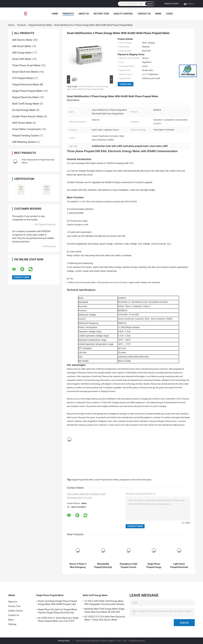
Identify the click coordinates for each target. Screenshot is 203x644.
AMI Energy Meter (22, 53)
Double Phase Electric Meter (28, 116)
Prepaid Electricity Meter (40, 25)
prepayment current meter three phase (135, 480)
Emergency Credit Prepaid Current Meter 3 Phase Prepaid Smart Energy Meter (129, 566)
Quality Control (123, 14)
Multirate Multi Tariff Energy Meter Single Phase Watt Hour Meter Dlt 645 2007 (104, 610)
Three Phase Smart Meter (26, 65)
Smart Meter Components (26, 129)
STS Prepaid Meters (23, 78)
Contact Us (144, 14)
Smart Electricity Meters (25, 72)
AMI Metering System (24, 142)
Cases (169, 14)
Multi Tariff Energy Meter (26, 104)
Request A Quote (171, 4)
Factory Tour (101, 14)
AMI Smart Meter (22, 46)
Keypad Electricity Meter (25, 97)
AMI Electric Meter (22, 40)
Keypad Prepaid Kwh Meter (83, 480)
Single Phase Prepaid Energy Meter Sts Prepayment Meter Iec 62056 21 (154, 566)
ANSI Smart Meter (22, 123)
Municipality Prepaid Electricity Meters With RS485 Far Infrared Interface (103, 566)
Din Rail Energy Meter (24, 110)
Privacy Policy (64, 641)
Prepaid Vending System (26, 136)
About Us (84, 14)
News (158, 14)
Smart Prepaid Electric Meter (107, 480)
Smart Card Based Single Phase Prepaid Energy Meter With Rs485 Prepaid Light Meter (57, 603)
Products (68, 14)
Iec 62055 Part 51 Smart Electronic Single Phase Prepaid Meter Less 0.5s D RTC (58, 619)
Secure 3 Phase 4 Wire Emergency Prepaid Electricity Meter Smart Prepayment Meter (78, 566)
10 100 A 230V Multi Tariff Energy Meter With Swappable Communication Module (104, 603)
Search (150, 4)
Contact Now (126, 84)
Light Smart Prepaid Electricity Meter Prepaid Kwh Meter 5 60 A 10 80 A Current (179, 566)
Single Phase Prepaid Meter (27, 91)
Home (55, 14)
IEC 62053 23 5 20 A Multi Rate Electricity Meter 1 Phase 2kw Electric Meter (105, 618)
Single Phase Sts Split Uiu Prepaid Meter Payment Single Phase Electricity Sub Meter (58, 611)
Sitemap (12, 624)
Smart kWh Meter (22, 59)
